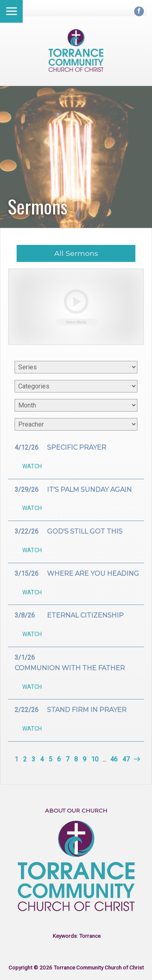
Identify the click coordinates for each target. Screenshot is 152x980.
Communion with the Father (70, 668)
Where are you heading (93, 574)
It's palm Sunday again (89, 490)
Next (136, 759)
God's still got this (85, 531)
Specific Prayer (77, 447)
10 (95, 759)
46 (114, 759)
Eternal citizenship (85, 615)
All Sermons (76, 253)
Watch (32, 466)
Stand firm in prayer (87, 710)
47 (126, 759)
